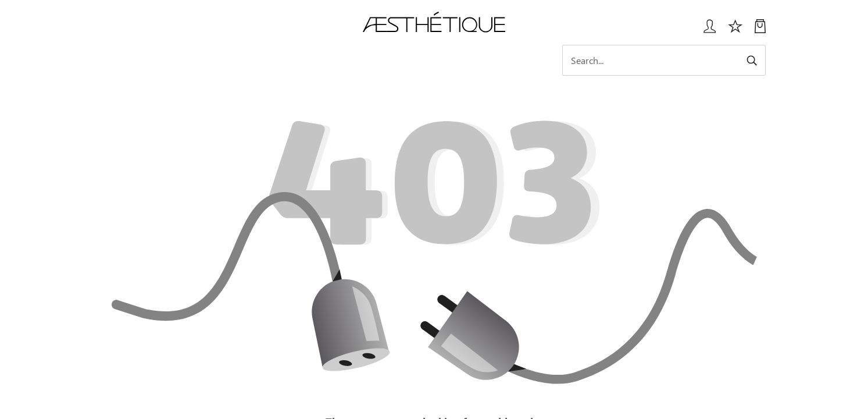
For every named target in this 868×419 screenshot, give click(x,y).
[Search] (664, 60)
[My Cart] (760, 31)
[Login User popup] (706, 31)
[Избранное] (735, 31)
